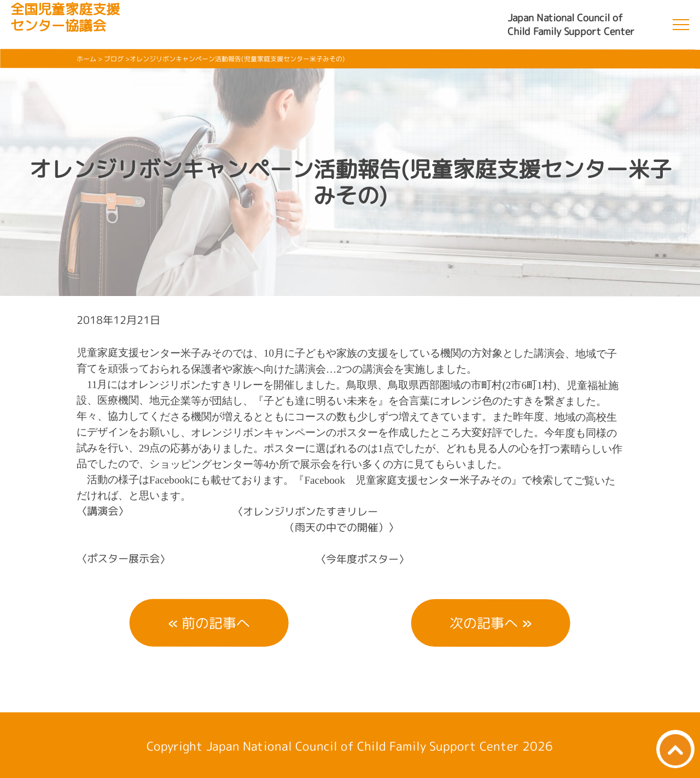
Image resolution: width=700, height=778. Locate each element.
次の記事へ (484, 623)
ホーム (86, 59)
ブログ (114, 59)
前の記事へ (216, 623)
